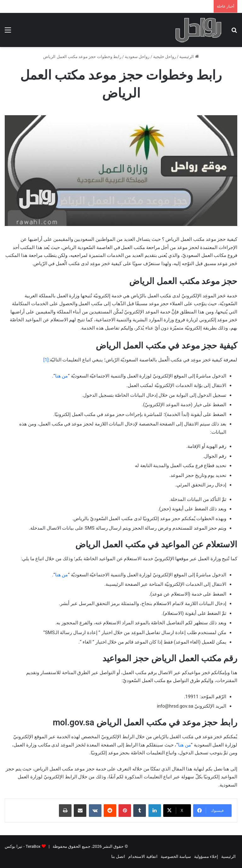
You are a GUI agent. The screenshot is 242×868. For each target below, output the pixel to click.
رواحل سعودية (137, 57)
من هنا (62, 376)
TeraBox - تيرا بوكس (23, 846)
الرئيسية (189, 57)
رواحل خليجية (164, 57)
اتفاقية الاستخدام (143, 856)
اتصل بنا (118, 856)
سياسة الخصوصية (176, 856)
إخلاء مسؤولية (206, 856)
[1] (46, 360)
